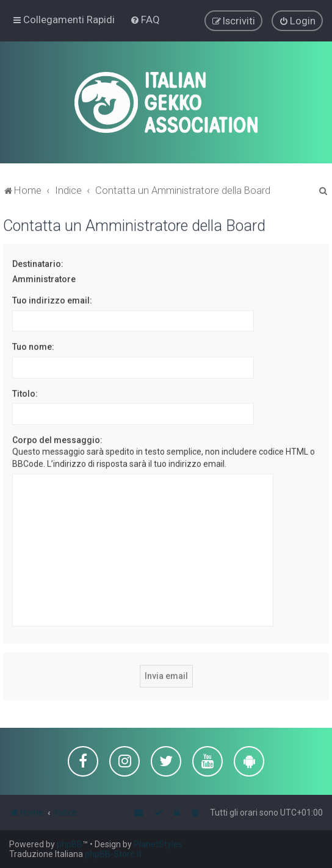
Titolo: (25, 393)
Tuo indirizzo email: (52, 300)
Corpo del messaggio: (57, 439)
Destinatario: (38, 263)
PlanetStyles (158, 844)
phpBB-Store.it (113, 854)
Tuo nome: (33, 346)
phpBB (70, 844)
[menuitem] (145, 20)
